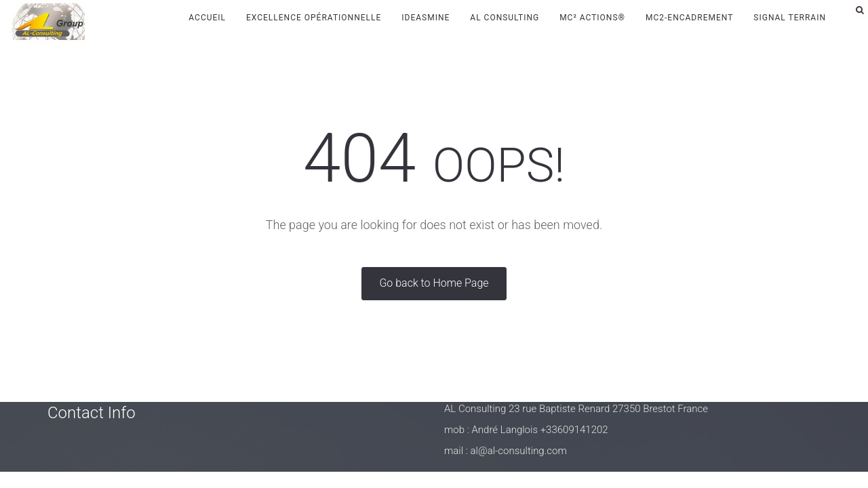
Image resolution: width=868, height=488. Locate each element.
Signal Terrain (790, 18)
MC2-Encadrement (689, 18)
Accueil (207, 18)
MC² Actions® (592, 18)
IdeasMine (426, 18)
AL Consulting (505, 18)
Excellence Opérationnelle (314, 18)
